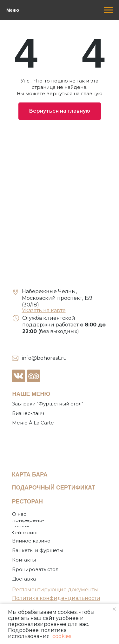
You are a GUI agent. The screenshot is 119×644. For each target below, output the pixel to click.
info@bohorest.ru (44, 358)
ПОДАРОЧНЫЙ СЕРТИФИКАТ (54, 488)
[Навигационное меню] (108, 10)
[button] (36, 569)
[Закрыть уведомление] (114, 609)
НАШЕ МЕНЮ (31, 394)
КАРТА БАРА (30, 475)
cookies (61, 636)
